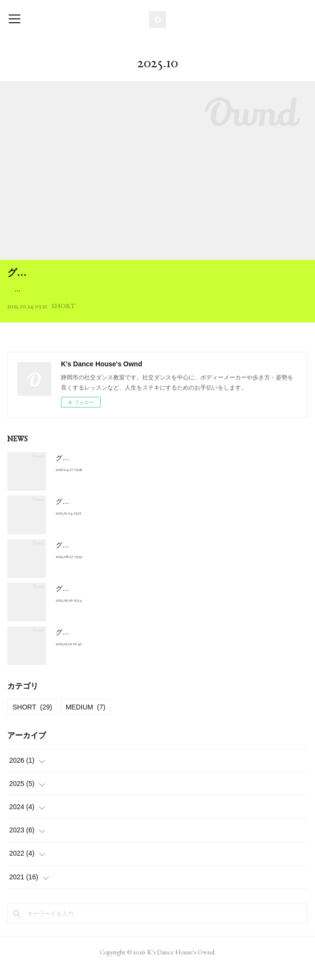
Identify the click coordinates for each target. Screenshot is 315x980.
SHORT (63, 318)
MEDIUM (86, 719)
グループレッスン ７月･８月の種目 (112, 601)
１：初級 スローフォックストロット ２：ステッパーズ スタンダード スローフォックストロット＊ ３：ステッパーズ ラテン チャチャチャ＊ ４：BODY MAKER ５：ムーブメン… (156, 295)
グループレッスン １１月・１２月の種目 (99, 272)
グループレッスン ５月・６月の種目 (113, 470)
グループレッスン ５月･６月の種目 (112, 644)
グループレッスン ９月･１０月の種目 (115, 557)
